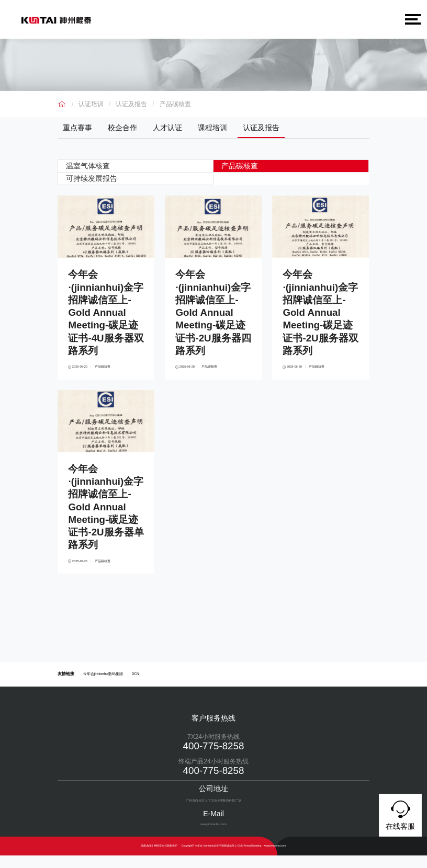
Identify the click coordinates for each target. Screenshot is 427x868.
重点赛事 (77, 128)
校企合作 (122, 128)
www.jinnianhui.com (275, 858)
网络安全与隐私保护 (166, 858)
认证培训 (91, 104)
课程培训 (212, 128)
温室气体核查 (89, 166)
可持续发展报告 (93, 178)
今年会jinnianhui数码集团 (103, 686)
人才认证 (167, 128)
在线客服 (400, 814)
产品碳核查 (175, 104)
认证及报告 (131, 104)
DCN (136, 686)
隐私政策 (147, 858)
